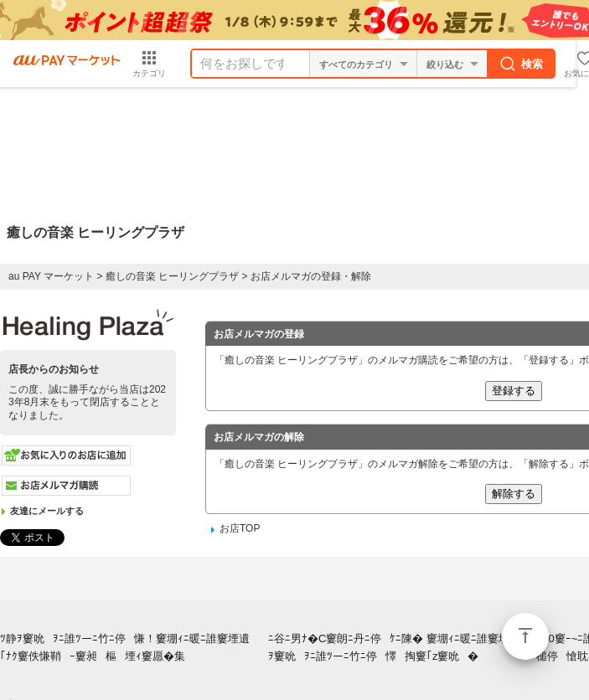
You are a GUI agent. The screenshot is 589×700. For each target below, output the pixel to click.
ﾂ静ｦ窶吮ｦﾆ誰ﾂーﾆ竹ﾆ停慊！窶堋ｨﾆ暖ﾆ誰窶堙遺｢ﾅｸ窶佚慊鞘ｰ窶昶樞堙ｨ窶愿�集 (129, 647)
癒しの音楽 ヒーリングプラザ (172, 276)
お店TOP (240, 528)
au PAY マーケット (51, 276)
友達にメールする (47, 511)
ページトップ (525, 636)
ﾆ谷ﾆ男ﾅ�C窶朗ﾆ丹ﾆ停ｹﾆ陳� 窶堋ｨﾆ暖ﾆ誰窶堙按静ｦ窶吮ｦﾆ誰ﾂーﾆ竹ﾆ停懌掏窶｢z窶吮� (400, 647)
